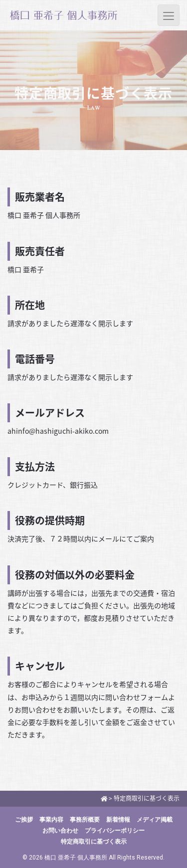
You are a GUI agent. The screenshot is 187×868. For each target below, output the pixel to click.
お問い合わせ (60, 831)
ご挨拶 (24, 820)
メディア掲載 (155, 820)
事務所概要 (85, 820)
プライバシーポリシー (115, 831)
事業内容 (51, 820)
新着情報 (118, 820)
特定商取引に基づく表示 (94, 842)
